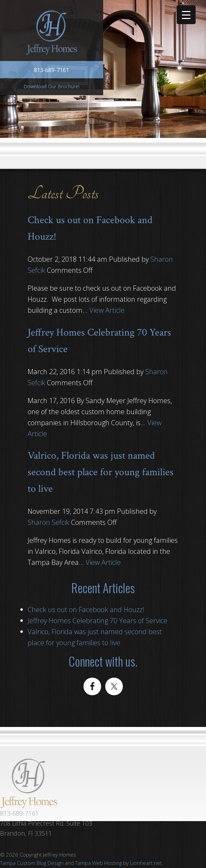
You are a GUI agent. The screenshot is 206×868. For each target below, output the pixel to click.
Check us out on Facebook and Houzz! (86, 610)
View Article (107, 310)
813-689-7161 (51, 70)
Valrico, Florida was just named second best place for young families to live (101, 472)
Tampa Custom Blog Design (32, 863)
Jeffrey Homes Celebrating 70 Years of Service (97, 621)
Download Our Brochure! (51, 86)
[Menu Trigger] (186, 15)
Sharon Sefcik (48, 522)
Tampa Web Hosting (99, 863)
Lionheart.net (146, 863)
